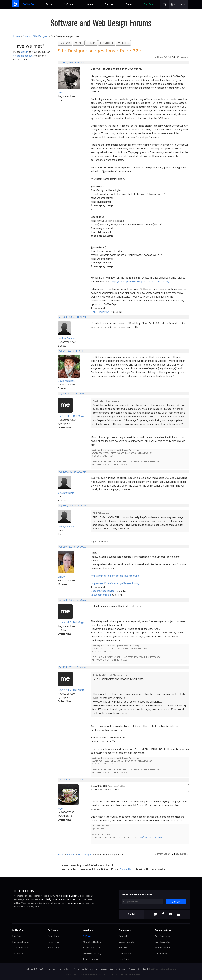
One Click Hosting (92, 942)
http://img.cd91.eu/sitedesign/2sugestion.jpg (115, 583)
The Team (17, 936)
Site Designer (41, 36)
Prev (160, 57)
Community (125, 930)
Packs (49, 4)
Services (88, 930)
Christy (62, 577)
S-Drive (87, 936)
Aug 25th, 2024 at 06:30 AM (73, 547)
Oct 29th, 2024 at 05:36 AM (73, 600)
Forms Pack (53, 942)
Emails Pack (53, 936)
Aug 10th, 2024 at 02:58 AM (72, 472)
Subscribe (107, 43)
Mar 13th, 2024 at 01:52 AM (72, 63)
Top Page (29, 969)
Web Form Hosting (92, 953)
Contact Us (18, 953)
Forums (26, 36)
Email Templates (163, 942)
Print (79, 43)
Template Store (163, 930)
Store (129, 4)
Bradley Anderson (68, 338)
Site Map (142, 969)
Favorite (123, 43)
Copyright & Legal (118, 969)
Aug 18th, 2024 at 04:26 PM (72, 506)
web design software (51, 899)
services (71, 899)
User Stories (125, 959)
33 (178, 57)
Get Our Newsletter (22, 948)
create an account (23, 56)
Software (69, 4)
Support (109, 4)
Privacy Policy (111, 974)
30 (165, 57)
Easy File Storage (92, 948)
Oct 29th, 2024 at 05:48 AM (73, 667)
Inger (60, 808)
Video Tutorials (126, 942)
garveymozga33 (67, 527)
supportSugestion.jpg (103, 591)
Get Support (101, 969)
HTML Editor (149, 4)
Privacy (132, 969)
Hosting (89, 4)
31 (169, 57)
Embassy (123, 948)
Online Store (65, 969)
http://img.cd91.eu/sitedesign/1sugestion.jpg (115, 576)
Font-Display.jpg (100, 312)
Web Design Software (83, 969)
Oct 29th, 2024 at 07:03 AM (73, 780)
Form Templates (162, 948)
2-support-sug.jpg (101, 595)
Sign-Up (176, 902)
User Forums (125, 953)
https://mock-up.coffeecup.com (151, 837)
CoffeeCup (18, 930)
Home (16, 36)
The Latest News (21, 942)
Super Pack (53, 948)
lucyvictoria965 (66, 493)
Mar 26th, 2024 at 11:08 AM (72, 317)
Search (65, 43)
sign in (25, 52)
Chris (60, 92)
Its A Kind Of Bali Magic (71, 416)
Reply (91, 43)
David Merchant (67, 381)
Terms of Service (128, 974)
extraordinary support (80, 903)
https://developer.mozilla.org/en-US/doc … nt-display (140, 281)
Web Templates (162, 936)
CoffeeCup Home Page (46, 969)
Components (161, 953)
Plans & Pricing (90, 959)
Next (183, 57)
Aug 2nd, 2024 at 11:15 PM (71, 351)
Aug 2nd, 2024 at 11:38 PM (72, 393)
